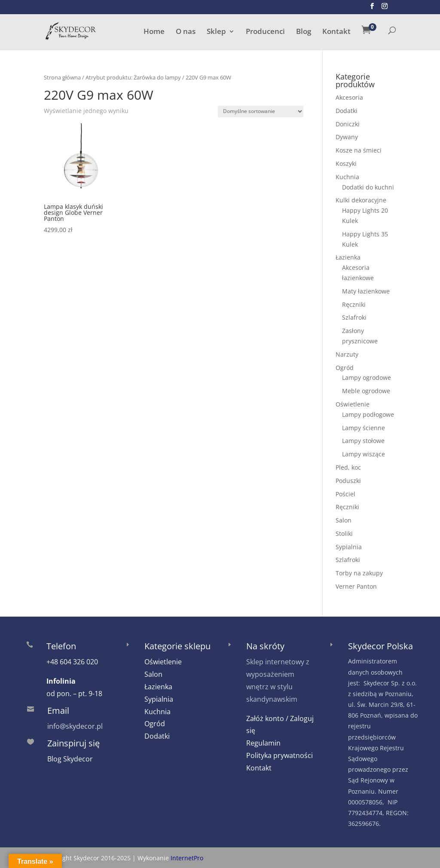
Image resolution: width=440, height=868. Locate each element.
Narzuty (347, 354)
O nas (186, 32)
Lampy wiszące (364, 454)
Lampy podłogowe (368, 414)
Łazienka (348, 257)
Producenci (265, 32)
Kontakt (336, 32)
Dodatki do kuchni (368, 187)
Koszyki (346, 164)
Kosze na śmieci (359, 150)
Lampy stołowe (363, 441)
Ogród (345, 368)
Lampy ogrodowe (367, 377)
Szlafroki (354, 317)
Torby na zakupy (359, 573)
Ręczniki (354, 304)
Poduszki (348, 481)
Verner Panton (356, 586)
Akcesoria (349, 97)
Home (154, 32)
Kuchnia (347, 177)
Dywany (347, 137)
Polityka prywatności (280, 755)
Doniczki (348, 124)
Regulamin (263, 743)
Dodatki (347, 111)
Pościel (345, 494)
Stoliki (344, 533)
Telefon (61, 646)
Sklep (216, 32)
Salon (344, 520)
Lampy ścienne (364, 428)
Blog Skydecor (70, 759)
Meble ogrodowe (366, 391)
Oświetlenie (353, 404)
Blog (304, 32)
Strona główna (62, 77)
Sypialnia (349, 547)
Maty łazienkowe (366, 291)
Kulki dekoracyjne (361, 200)
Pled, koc (348, 467)
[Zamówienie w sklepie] (261, 112)
